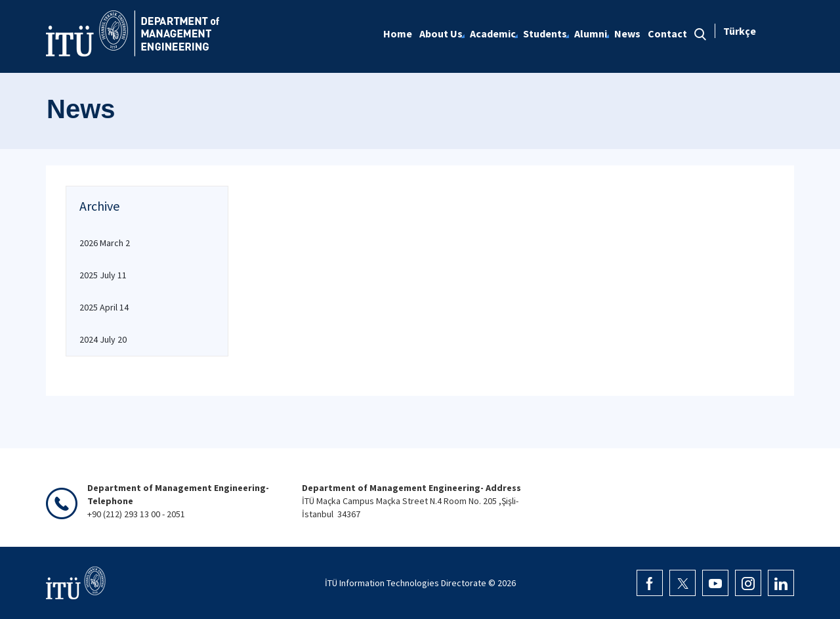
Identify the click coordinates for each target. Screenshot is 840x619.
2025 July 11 (103, 275)
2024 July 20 (103, 339)
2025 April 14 (104, 307)
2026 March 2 (105, 243)
